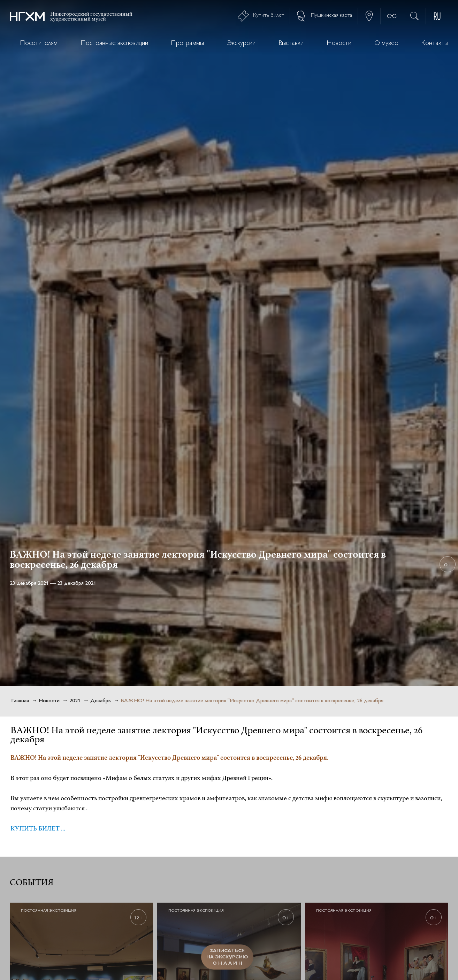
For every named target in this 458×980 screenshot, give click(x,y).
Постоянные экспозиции (114, 43)
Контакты (435, 43)
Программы (188, 43)
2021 (75, 701)
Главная (20, 701)
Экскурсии (241, 43)
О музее (386, 43)
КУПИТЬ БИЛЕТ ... (38, 828)
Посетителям (39, 43)
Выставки (291, 43)
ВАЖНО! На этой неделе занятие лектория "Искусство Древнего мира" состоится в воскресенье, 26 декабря (252, 701)
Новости (339, 43)
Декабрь (101, 701)
